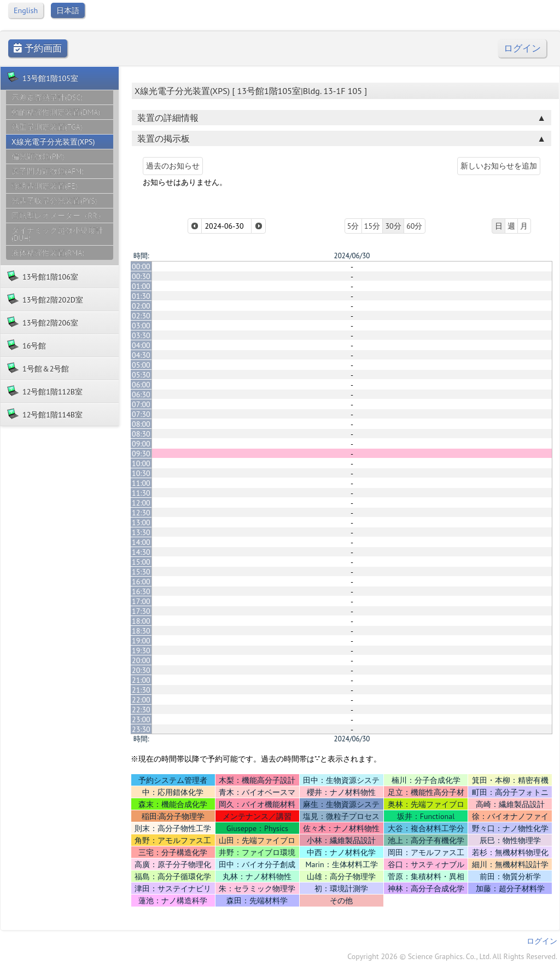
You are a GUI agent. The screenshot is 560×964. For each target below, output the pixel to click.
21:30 (141, 690)
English (26, 10)
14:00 (141, 542)
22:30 (141, 710)
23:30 (141, 729)
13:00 (141, 522)
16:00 (141, 582)
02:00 (141, 306)
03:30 (141, 335)
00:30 (141, 276)
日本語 (68, 10)
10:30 (141, 473)
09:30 (141, 454)
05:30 (141, 375)
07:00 (141, 404)
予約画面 (38, 48)
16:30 (141, 591)
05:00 (141, 365)
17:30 (141, 611)
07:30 (141, 414)
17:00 (141, 601)
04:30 (141, 355)
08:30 (141, 434)
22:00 (141, 700)
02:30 (141, 316)
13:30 (141, 532)
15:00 (141, 562)
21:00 (141, 680)
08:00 (141, 424)
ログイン (522, 48)
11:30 (141, 493)
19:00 (141, 641)
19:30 (141, 651)
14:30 (141, 552)
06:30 (141, 394)
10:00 (141, 463)
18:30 (141, 631)
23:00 (141, 719)
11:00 (141, 483)
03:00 (141, 326)
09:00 (141, 444)
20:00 (141, 660)
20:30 (141, 670)
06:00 (141, 385)
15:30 (141, 572)
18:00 (141, 621)
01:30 (141, 296)
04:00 (141, 345)
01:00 (141, 286)
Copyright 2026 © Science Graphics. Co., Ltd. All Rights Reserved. (452, 956)
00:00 (141, 266)
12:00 (141, 503)
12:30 (141, 513)
